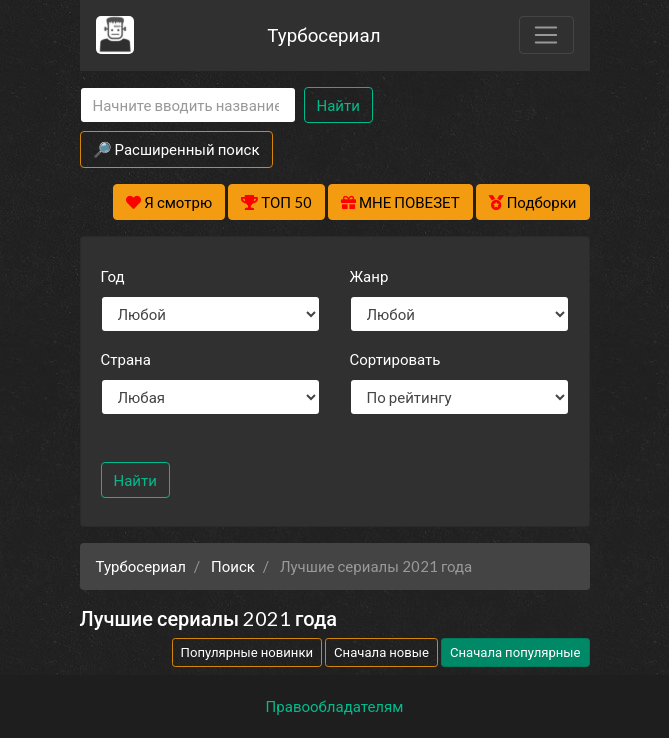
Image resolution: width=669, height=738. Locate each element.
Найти (338, 105)
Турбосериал (323, 34)
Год (113, 276)
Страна (126, 359)
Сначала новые (381, 652)
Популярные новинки (247, 652)
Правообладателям (335, 706)
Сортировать (395, 359)
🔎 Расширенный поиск (176, 149)
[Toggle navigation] (546, 35)
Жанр (369, 276)
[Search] (188, 105)
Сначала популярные (515, 652)
